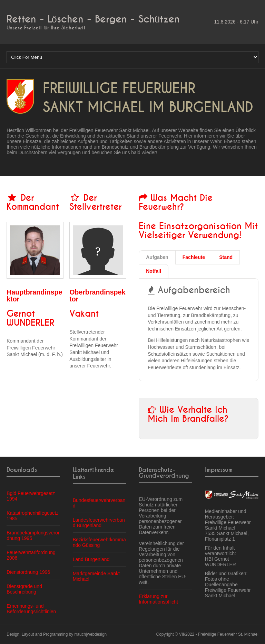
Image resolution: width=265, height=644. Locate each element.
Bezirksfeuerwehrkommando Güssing (99, 542)
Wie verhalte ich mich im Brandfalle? (188, 414)
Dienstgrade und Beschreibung (24, 589)
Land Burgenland (91, 559)
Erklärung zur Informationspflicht (158, 599)
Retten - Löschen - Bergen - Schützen (93, 19)
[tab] (157, 258)
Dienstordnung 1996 (28, 572)
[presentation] (157, 258)
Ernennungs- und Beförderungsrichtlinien (31, 609)
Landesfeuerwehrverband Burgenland (99, 523)
